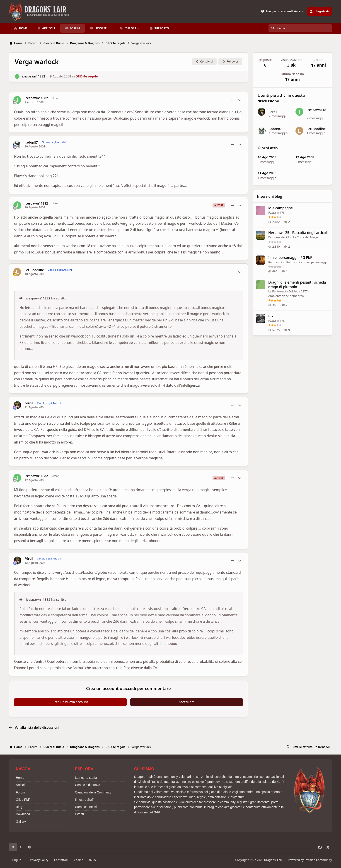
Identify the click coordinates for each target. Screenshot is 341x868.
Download (23, 814)
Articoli (21, 785)
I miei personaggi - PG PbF (290, 258)
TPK (282, 212)
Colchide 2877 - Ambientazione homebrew (289, 294)
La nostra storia (86, 778)
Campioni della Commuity (93, 792)
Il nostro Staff (84, 800)
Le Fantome (276, 291)
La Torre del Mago (306, 237)
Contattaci (61, 860)
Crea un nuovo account (70, 702)
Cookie (79, 860)
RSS (93, 860)
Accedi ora (187, 702)
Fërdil (29, 403)
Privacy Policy (39, 860)
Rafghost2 (275, 262)
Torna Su (322, 747)
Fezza (272, 212)
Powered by (310, 860)
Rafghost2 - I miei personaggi (306, 262)
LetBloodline (34, 270)
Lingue (18, 860)
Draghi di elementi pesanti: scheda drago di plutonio (297, 285)
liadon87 (31, 142)
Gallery (21, 822)
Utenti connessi (86, 807)
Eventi (79, 814)
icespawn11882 (34, 76)
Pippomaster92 (279, 237)
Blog (19, 807)
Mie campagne (281, 208)
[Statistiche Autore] (240, 100)
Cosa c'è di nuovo (88, 785)
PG (271, 316)
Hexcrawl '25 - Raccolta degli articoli (298, 233)
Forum (20, 792)
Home (20, 778)
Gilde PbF (23, 800)
